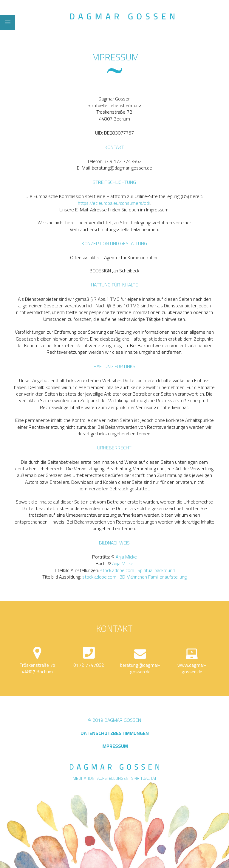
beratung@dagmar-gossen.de (140, 668)
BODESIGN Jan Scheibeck (114, 271)
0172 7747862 (89, 665)
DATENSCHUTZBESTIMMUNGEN (115, 733)
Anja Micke (126, 557)
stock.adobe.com (117, 570)
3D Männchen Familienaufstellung (153, 577)
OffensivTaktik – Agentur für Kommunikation (114, 257)
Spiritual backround (156, 570)
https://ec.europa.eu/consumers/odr (114, 203)
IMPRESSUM (115, 746)
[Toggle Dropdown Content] (8, 22)
